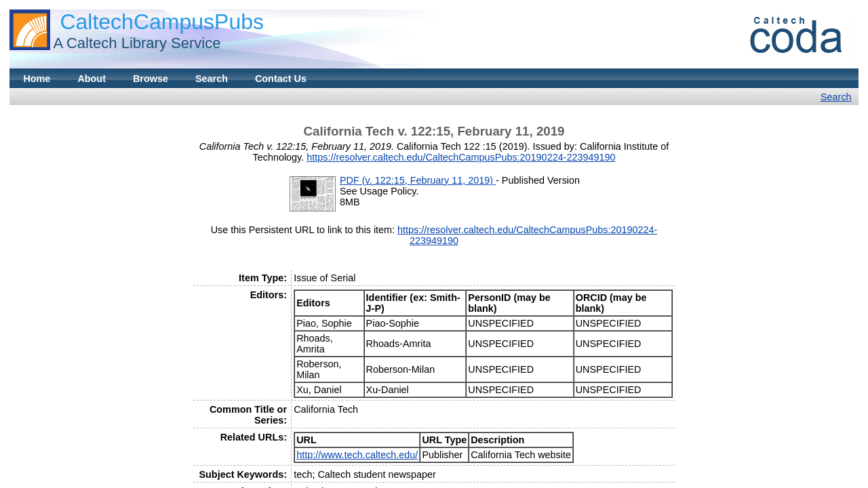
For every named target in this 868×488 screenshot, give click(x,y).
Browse (151, 79)
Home (37, 79)
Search (212, 79)
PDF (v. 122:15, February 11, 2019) (418, 180)
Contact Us (281, 79)
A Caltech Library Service (137, 43)
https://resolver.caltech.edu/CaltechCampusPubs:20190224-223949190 (461, 157)
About (92, 79)
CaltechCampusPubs (162, 22)
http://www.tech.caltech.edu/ (357, 455)
